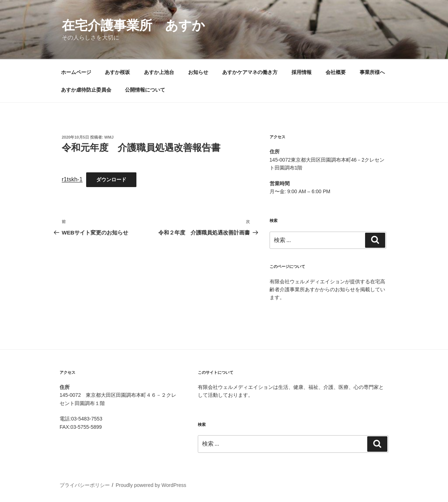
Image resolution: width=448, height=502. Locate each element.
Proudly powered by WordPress (151, 485)
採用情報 (302, 72)
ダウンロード (111, 180)
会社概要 (336, 72)
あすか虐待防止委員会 (86, 90)
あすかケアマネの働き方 (250, 72)
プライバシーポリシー (85, 485)
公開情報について (145, 90)
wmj (109, 137)
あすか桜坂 (117, 72)
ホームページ (76, 72)
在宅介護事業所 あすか (133, 25)
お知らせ (198, 72)
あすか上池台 (159, 72)
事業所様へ (372, 72)
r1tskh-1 (72, 179)
